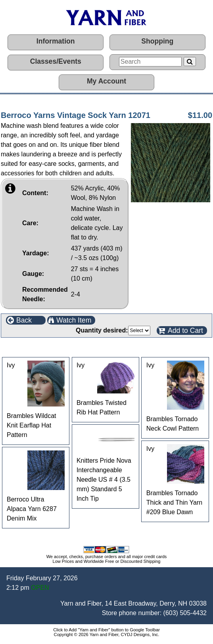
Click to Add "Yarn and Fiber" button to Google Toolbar (106, 630)
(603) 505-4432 (185, 613)
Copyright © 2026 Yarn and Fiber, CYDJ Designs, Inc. (107, 635)
